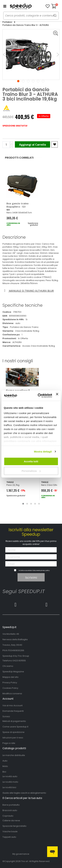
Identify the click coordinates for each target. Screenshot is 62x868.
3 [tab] (28, 81)
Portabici (7, 22)
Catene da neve (11, 820)
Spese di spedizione (13, 732)
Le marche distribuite (14, 755)
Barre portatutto (11, 805)
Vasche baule (10, 831)
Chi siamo (8, 666)
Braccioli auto (10, 810)
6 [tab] (43, 81)
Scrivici (6, 716)
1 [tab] (18, 81)
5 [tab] (38, 81)
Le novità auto (10, 776)
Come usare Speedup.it (15, 727)
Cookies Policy (10, 688)
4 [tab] (33, 81)
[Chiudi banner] (57, 396)
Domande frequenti (13, 711)
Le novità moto (10, 782)
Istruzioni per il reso (13, 738)
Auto (5, 761)
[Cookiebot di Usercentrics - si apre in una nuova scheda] (39, 396)
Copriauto (8, 816)
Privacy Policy (10, 683)
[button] (48, 6)
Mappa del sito (10, 677)
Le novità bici (9, 787)
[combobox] (31, 16)
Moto (5, 766)
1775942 (46, 277)
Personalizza (31, 471)
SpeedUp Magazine (13, 672)
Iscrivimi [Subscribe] (31, 577)
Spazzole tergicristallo (14, 826)
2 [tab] (23, 81)
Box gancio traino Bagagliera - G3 (18, 205)
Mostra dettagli (43, 452)
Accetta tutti (31, 461)
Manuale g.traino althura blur (28, 291)
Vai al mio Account (12, 705)
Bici (4, 772)
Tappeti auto (9, 837)
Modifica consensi (12, 694)
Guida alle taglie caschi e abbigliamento (24, 793)
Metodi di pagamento (14, 721)
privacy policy (45, 571)
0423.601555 (19, 661)
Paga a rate (9, 743)
